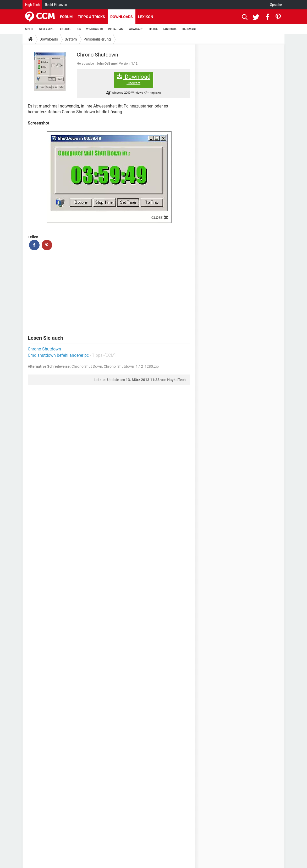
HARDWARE (189, 29)
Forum (66, 17)
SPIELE (30, 29)
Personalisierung (97, 39)
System (71, 39)
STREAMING (47, 29)
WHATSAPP (136, 29)
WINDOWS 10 (95, 29)
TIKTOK (153, 29)
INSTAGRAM (116, 29)
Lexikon (146, 17)
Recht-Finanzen (56, 5)
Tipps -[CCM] (104, 355)
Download (134, 79)
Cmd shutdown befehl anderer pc (58, 355)
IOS (79, 29)
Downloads (122, 17)
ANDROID (66, 29)
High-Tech (32, 5)
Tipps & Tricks (91, 17)
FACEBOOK (170, 29)
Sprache (276, 5)
